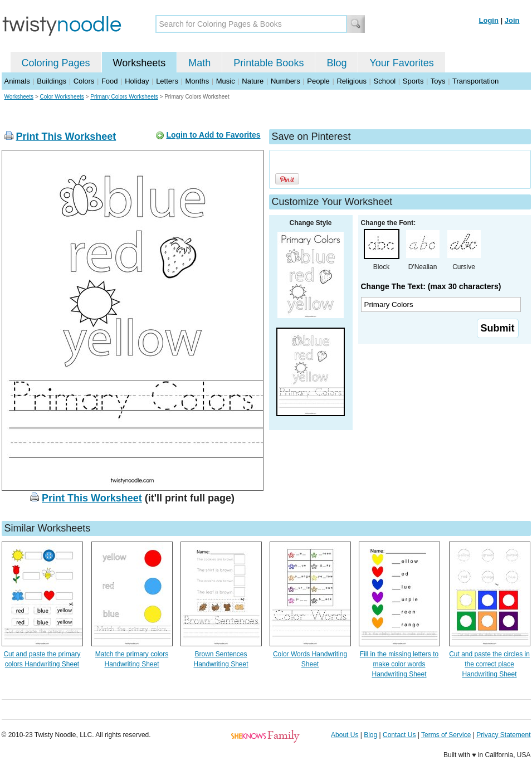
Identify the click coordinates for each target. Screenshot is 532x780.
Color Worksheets (62, 97)
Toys (438, 81)
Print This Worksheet (66, 136)
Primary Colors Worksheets (124, 97)
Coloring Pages (56, 63)
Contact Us (399, 735)
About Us (345, 735)
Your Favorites (401, 63)
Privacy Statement (503, 735)
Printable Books (269, 63)
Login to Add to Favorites (213, 135)
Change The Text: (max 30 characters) (431, 286)
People (318, 81)
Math (199, 63)
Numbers (285, 81)
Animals (17, 81)
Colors (84, 81)
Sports (413, 81)
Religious (351, 81)
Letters (167, 81)
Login (489, 20)
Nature (253, 81)
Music (226, 81)
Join (512, 20)
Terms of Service (446, 735)
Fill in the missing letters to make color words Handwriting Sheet (399, 664)
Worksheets (140, 63)
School (385, 81)
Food (110, 81)
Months (197, 81)
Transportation (475, 81)
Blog (336, 63)
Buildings (52, 81)
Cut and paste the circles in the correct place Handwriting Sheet (489, 664)
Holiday (137, 81)
